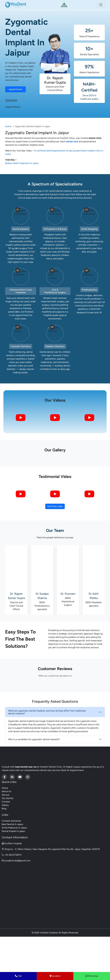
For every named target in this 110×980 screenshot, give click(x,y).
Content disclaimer (11, 857)
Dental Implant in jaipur (13, 867)
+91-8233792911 (12, 891)
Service (6, 831)
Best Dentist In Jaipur (12, 860)
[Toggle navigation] (101, 5)
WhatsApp (92, 976)
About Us (6, 828)
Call (18, 976)
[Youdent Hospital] (4, 813)
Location (55, 976)
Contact (6, 838)
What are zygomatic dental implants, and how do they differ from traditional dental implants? (47, 748)
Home (8, 126)
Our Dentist (8, 834)
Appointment (15, 89)
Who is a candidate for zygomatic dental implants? (34, 775)
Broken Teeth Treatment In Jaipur (22, 163)
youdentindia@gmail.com (16, 897)
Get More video (55, 542)
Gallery (5, 841)
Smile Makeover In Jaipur (14, 864)
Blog (4, 845)
